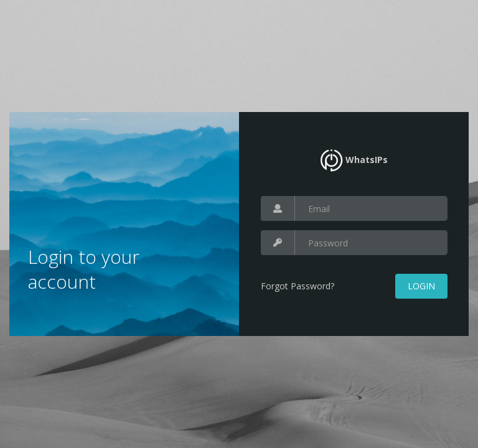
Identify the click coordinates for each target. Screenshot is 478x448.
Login (421, 286)
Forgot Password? (298, 286)
